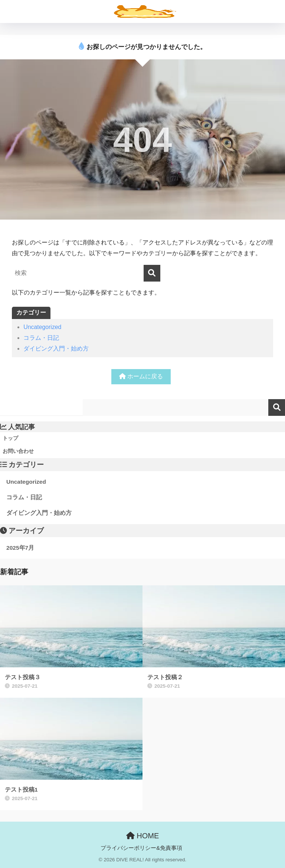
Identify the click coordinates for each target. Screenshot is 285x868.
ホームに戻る (141, 376)
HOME (143, 836)
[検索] (152, 273)
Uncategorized (42, 327)
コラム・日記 (41, 338)
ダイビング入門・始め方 (56, 348)
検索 (277, 407)
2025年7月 (20, 548)
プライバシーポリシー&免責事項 (141, 848)
